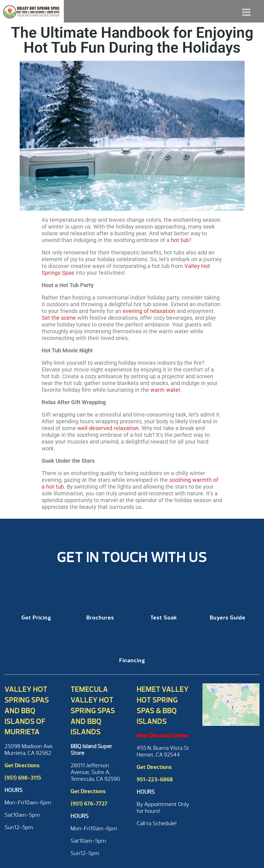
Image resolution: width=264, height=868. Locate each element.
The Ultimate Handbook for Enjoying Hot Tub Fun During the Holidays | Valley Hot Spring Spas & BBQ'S (32, 11)
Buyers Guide (228, 618)
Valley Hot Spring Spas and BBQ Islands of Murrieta (27, 711)
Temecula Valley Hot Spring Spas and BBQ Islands (93, 711)
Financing (132, 660)
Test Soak (164, 618)
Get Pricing (36, 618)
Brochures (100, 618)
